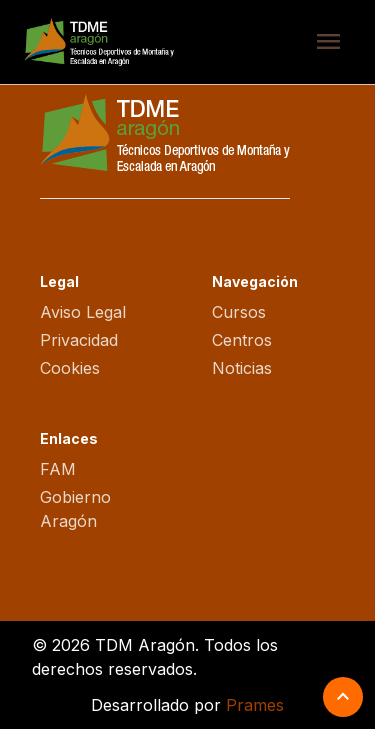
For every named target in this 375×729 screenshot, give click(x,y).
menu (328, 42)
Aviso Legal (83, 312)
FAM (58, 469)
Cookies (70, 368)
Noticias (242, 368)
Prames (255, 705)
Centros (242, 340)
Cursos (239, 312)
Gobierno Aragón (75, 509)
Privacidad (79, 340)
